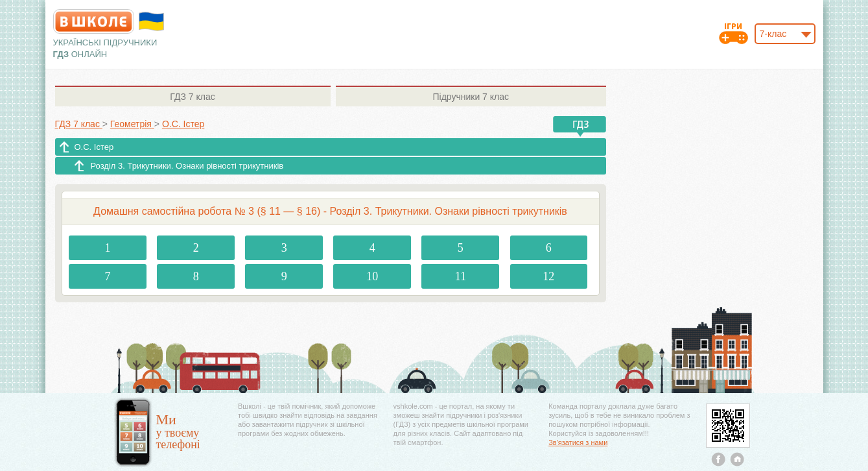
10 (372, 276)
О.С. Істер (94, 147)
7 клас (192, 97)
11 (461, 276)
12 (548, 276)
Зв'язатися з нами (578, 442)
